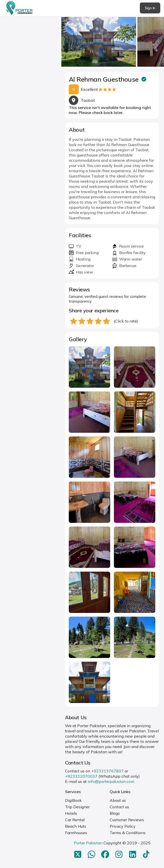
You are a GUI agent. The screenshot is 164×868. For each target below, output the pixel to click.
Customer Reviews (127, 820)
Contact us (119, 807)
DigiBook (73, 800)
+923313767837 (107, 771)
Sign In (150, 8)
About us (118, 800)
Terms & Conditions (128, 833)
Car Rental (75, 820)
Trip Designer (77, 807)
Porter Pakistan (88, 843)
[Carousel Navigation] (112, 40)
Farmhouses (76, 833)
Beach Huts (76, 826)
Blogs (115, 813)
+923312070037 (81, 776)
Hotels (71, 813)
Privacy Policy (123, 826)
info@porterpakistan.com (111, 781)
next (159, 40)
